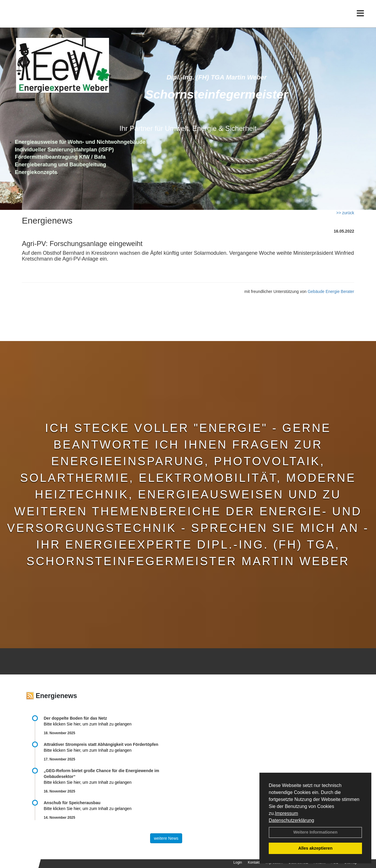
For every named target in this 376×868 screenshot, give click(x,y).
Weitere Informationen (315, 832)
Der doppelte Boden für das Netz (75, 718)
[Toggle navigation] (360, 17)
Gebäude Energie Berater (331, 291)
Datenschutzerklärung (291, 820)
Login (238, 862)
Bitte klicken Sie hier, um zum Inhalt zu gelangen (88, 724)
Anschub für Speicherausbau (72, 803)
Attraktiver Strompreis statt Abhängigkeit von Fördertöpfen (101, 744)
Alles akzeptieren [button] (315, 848)
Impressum (286, 813)
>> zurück (345, 213)
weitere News (166, 838)
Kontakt (254, 862)
